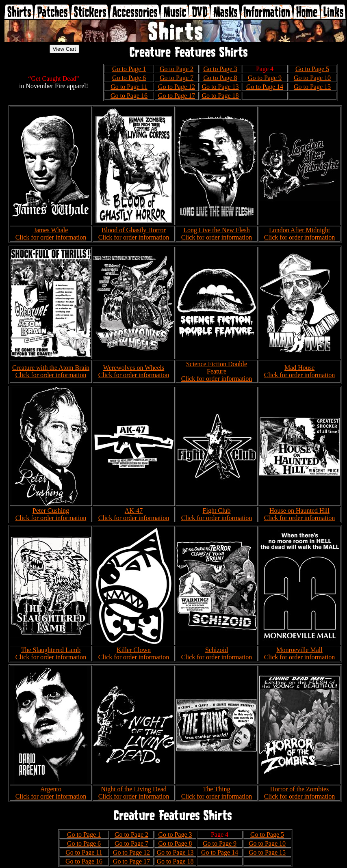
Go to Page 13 (220, 87)
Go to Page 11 (129, 87)
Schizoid (217, 650)
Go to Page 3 (220, 69)
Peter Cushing (51, 511)
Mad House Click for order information (300, 371)
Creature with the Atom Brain (51, 368)
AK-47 (134, 511)
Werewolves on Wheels (134, 368)
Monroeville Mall (299, 650)
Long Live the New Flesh (217, 230)
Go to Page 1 (129, 69)
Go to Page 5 (312, 69)
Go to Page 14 (265, 87)
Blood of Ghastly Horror (134, 230)
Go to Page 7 (177, 78)
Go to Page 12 (177, 87)
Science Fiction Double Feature (217, 368)
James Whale (51, 230)
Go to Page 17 (177, 96)
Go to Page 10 (312, 78)
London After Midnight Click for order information (300, 234)
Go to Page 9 (265, 78)
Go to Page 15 (312, 87)
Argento (51, 789)
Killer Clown (134, 650)
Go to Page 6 (129, 78)
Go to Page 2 (177, 69)
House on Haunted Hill (299, 511)
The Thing (217, 789)
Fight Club (217, 511)
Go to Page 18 (220, 96)
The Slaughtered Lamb (51, 650)
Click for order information (51, 237)
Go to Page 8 (220, 78)
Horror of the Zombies (299, 789)
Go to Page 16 (129, 96)
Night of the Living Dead (134, 789)
